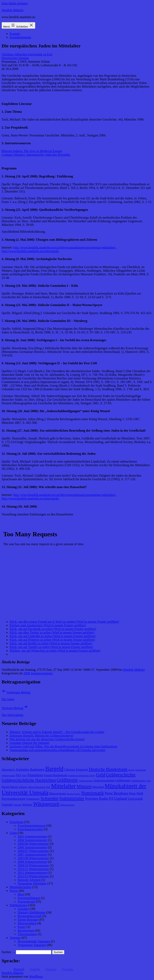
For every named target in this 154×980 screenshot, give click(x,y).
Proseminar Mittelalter (32, 883)
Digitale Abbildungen (31, 912)
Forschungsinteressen (31, 826)
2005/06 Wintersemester (33, 844)
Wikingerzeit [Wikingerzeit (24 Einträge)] (46, 804)
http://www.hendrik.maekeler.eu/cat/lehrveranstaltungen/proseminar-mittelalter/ (64, 247)
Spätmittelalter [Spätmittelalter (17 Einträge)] (72, 798)
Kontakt (15, 34)
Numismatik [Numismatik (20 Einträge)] (93, 793)
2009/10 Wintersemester (33, 865)
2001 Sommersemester (32, 836)
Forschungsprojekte (30, 829)
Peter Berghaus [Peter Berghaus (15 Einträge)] (117, 793)
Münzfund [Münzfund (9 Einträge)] (98, 787)
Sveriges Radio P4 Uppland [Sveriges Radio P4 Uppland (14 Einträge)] (106, 798)
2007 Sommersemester (32, 855)
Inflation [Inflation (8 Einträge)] (23, 787)
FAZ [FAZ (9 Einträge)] (19, 775)
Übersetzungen (27, 934)
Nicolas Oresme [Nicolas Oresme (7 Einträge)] (74, 794)
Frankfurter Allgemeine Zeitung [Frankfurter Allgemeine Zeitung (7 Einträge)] (82, 776)
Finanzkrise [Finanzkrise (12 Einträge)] (35, 775)
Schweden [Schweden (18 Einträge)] (49, 798)
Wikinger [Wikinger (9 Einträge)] (27, 805)
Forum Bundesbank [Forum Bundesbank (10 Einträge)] (56, 775)
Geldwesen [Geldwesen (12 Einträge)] (123, 780)
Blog (21, 894)
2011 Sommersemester (32, 873)
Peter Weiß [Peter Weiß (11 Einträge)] (136, 793)
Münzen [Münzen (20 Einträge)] (84, 786)
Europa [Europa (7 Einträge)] (131, 770)
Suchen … (8, 952)
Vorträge (15, 938)
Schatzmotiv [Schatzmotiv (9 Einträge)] (33, 799)
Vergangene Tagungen (32, 945)
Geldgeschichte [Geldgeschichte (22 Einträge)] (121, 775)
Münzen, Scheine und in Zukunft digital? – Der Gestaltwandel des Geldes (57, 732)
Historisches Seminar (15, 58)
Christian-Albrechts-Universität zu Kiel (27, 54)
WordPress (36, 976)
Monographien (27, 923)
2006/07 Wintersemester (33, 851)
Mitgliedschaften (20, 887)
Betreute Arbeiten (29, 880)
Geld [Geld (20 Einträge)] (101, 775)
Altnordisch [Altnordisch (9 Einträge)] (8, 770)
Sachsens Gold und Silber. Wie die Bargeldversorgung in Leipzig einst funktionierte (63, 746)
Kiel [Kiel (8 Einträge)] (48, 787)
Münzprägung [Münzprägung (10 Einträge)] (58, 794)
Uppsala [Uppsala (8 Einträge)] (17, 805)
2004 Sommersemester (32, 840)
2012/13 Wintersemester (33, 876)
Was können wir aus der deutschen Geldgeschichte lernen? (47, 739)
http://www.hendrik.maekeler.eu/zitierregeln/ (30, 251)
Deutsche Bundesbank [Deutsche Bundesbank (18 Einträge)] (108, 769)
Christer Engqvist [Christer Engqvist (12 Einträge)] (76, 770)
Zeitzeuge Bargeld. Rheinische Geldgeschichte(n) (42, 736)
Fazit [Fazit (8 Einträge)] (24, 775)
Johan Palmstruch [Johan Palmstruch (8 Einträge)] (37, 787)
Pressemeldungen (29, 898)
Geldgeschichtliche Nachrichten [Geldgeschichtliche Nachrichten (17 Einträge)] (29, 780)
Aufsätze (23, 909)
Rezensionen (26, 930)
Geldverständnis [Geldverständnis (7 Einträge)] (86, 781)
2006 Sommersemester (32, 847)
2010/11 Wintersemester (33, 869)
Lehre (13, 833)
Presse (14, 891)
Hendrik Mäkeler (13, 10)
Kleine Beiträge (28, 920)
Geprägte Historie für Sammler (30, 743)
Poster (22, 927)
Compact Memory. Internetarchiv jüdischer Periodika (36, 155)
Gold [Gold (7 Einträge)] (148, 781)
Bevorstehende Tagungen (34, 941)
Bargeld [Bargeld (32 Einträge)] (54, 769)
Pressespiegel (26, 902)
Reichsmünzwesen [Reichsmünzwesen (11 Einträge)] (13, 799)
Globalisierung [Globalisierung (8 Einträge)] (138, 781)
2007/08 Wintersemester (33, 858)
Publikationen (19, 905)
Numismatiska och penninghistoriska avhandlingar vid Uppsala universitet (57, 750)
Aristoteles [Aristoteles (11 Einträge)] (22, 770)
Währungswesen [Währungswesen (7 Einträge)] (67, 805)
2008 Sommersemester (38, 673)
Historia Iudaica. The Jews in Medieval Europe (32, 151)
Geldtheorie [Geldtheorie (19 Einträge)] (67, 780)
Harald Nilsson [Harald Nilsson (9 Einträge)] (10, 787)
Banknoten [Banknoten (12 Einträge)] (37, 770)
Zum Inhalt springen (15, 3)
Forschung (16, 822)
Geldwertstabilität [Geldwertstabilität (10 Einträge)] (104, 780)
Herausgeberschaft (30, 916)
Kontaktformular (20, 37)
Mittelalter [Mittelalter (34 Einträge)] (63, 786)
